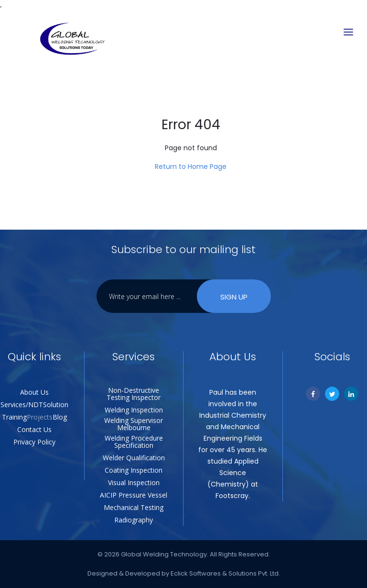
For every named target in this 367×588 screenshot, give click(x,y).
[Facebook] (313, 394)
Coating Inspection (134, 470)
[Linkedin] (351, 394)
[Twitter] (332, 394)
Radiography (134, 520)
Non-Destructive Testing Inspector (134, 394)
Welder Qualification (134, 458)
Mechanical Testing (134, 507)
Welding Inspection (134, 410)
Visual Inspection (134, 483)
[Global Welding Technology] (72, 39)
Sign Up (234, 297)
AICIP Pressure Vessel (134, 495)
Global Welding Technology (164, 554)
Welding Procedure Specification (134, 442)
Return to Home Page (191, 166)
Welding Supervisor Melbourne (134, 424)
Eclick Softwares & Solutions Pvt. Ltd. (225, 573)
